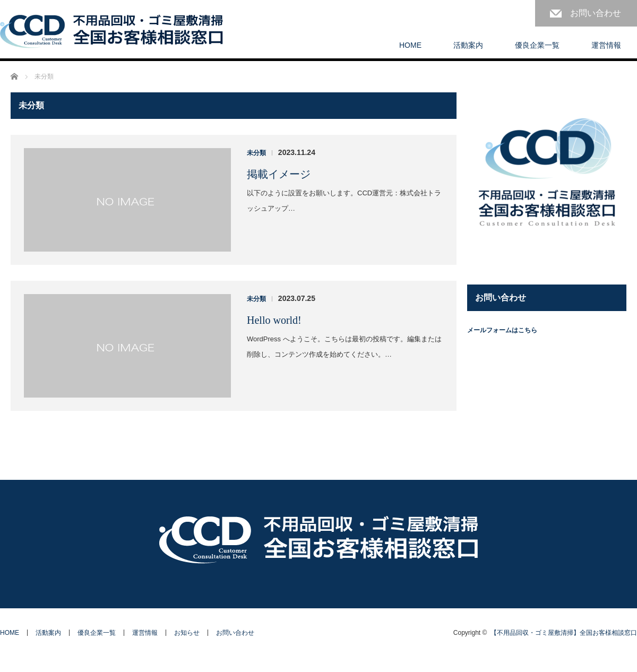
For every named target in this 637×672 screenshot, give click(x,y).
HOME (410, 45)
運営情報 (606, 45)
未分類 (256, 153)
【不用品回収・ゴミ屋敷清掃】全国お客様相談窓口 (564, 633)
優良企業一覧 (537, 45)
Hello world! (274, 320)
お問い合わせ (596, 13)
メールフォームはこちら (502, 330)
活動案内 (468, 45)
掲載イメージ (279, 174)
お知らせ (187, 633)
